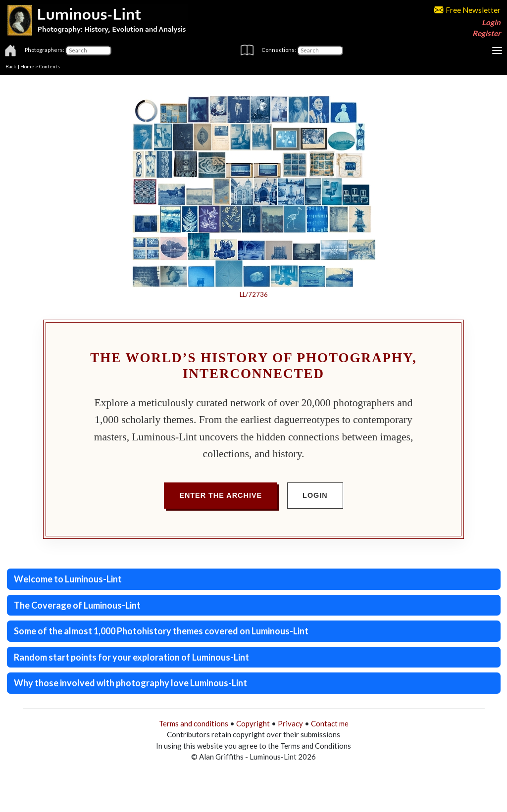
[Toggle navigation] (497, 50)
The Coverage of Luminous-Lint (77, 605)
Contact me (330, 723)
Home (27, 66)
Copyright (253, 723)
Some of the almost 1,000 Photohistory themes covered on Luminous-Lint (161, 631)
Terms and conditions (194, 723)
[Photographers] (88, 50)
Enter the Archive (221, 495)
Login (491, 22)
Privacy (290, 723)
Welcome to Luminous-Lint (68, 579)
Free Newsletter (467, 10)
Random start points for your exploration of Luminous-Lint (131, 657)
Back (11, 66)
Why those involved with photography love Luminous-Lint (130, 683)
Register (486, 33)
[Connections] (320, 50)
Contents (50, 66)
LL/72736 (254, 294)
